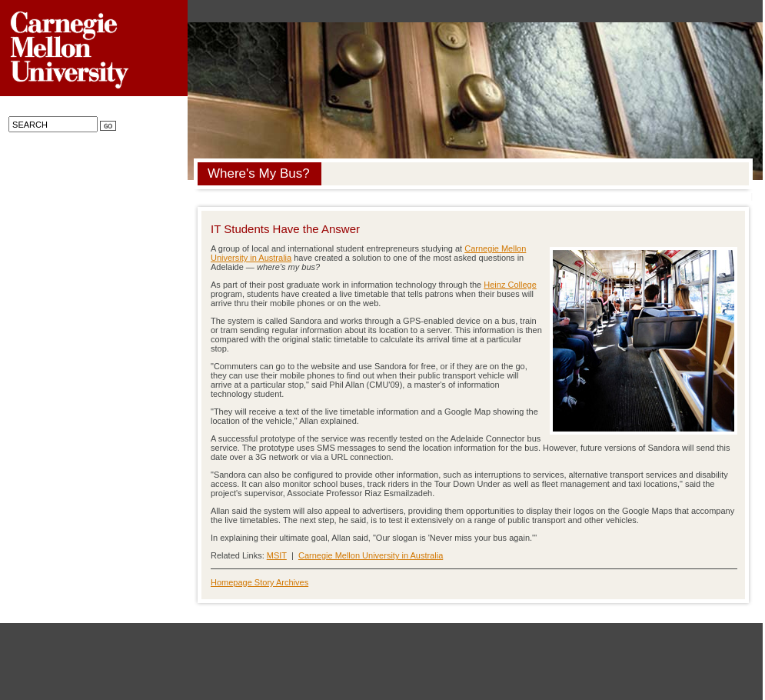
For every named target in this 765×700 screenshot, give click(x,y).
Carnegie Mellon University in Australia (371, 555)
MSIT (277, 555)
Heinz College (510, 285)
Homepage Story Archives (259, 582)
